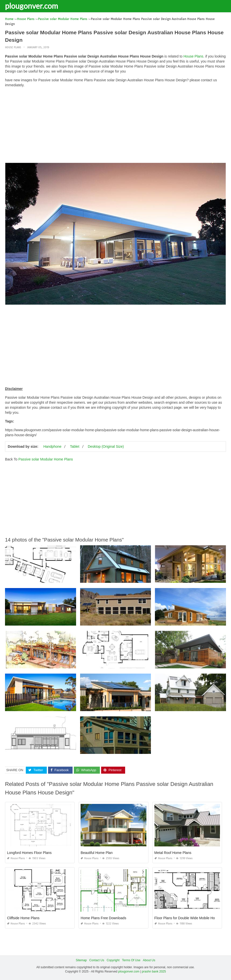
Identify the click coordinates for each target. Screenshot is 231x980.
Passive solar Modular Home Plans (46, 459)
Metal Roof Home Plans (173, 853)
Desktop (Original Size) (106, 446)
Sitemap (81, 960)
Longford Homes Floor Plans (29, 853)
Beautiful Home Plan (97, 853)
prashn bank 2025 (154, 971)
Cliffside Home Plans (23, 918)
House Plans (13, 47)
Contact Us (97, 960)
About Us (149, 960)
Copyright (113, 960)
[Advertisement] (115, 126)
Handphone (52, 446)
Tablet (74, 446)
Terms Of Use (131, 960)
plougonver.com (32, 6)
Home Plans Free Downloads (103, 918)
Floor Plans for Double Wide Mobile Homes (188, 918)
